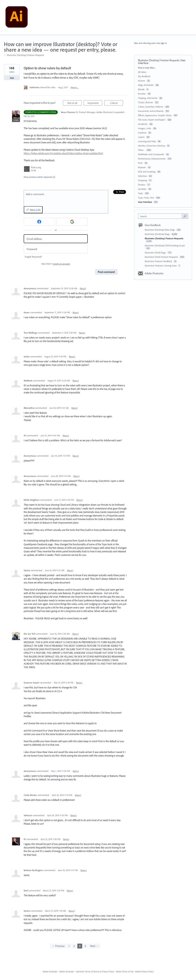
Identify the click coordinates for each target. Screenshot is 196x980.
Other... (141, 150)
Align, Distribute (146, 85)
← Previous (58, 946)
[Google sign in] (72, 222)
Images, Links (145, 128)
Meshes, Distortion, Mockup (152, 146)
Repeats (142, 167)
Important (95, 103)
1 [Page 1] (69, 946)
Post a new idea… (147, 68)
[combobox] (161, 216)
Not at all (75, 103)
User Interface (145, 202)
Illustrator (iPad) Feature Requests (162, 257)
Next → (94, 946)
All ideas (142, 72)
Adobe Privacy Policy (144, 972)
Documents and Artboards (151, 111)
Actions (142, 81)
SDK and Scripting (147, 172)
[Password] (56, 249)
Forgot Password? (33, 257)
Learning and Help (147, 141)
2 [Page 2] (74, 946)
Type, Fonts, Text (146, 198)
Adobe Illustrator (154, 273)
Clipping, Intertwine (148, 98)
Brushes (142, 94)
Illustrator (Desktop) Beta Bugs (160, 230)
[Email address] (56, 239)
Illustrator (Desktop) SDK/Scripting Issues (165, 245)
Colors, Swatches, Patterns (151, 107)
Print (140, 163)
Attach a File (35, 210)
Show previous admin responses (39, 177)
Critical (117, 103)
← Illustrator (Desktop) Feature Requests (24, 55)
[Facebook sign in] (39, 222)
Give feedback (153, 225)
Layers (141, 137)
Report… (75, 87)
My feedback (144, 76)
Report (83, 288)
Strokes (142, 185)
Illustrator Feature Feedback (159, 261)
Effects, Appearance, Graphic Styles (155, 115)
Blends (141, 89)
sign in (164, 43)
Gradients (143, 124)
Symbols (142, 189)
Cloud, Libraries (146, 102)
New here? (56, 264)
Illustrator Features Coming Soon (161, 266)
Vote (12, 78)
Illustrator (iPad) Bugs (156, 253)
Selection (142, 176)
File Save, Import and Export (152, 120)
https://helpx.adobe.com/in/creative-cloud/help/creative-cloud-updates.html (63, 153)
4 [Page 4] (85, 946)
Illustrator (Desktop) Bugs (158, 234)
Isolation (142, 133)
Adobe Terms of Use (125, 972)
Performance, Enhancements (152, 159)
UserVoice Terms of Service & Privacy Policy (95, 972)
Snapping (142, 180)
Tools (140, 193)
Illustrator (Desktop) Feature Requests (159, 60)
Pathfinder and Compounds (151, 154)
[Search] (185, 216)
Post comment (106, 272)
